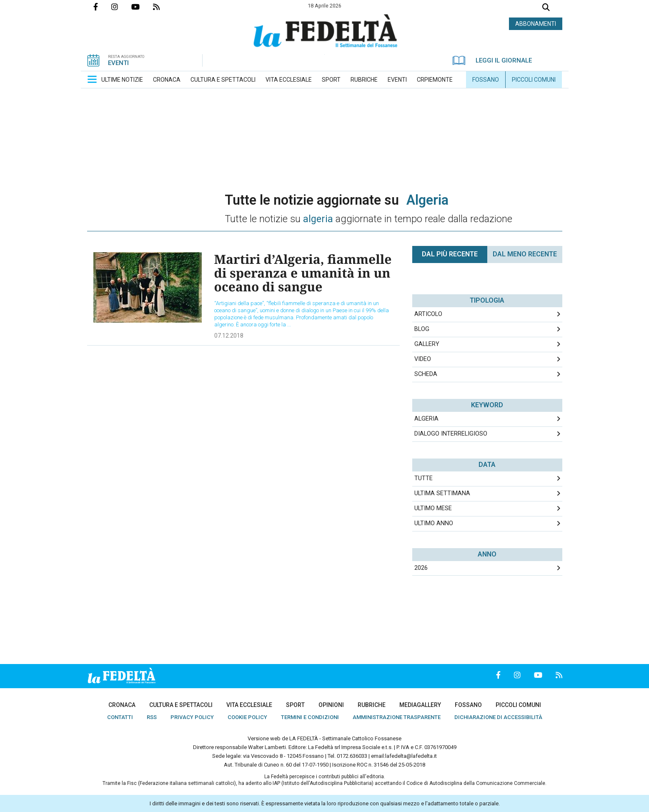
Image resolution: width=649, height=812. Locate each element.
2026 (421, 568)
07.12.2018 (229, 336)
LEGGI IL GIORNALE (492, 60)
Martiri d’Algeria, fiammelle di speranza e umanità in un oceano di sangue (303, 273)
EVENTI (118, 63)
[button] (92, 79)
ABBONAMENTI (536, 24)
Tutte (423, 478)
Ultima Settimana (442, 493)
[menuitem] (122, 80)
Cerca (546, 8)
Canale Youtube (142, 7)
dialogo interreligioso (451, 434)
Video (423, 359)
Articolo (428, 314)
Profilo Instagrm (121, 7)
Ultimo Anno (434, 523)
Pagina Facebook (102, 7)
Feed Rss (163, 7)
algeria (426, 419)
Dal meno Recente (525, 254)
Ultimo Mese (433, 508)
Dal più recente (450, 254)
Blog (422, 329)
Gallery (427, 344)
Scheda (426, 374)
